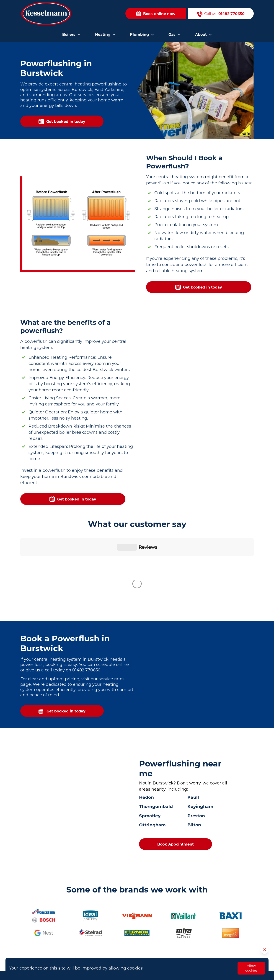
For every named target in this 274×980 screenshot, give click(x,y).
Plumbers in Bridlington (118, 929)
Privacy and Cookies (193, 958)
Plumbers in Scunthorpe (119, 957)
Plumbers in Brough (115, 936)
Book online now (156, 14)
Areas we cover (189, 930)
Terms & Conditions (192, 951)
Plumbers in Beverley (116, 922)
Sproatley (150, 740)
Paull (193, 722)
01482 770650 (49, 936)
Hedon (146, 722)
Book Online (186, 916)
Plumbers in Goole (114, 950)
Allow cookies (251, 968)
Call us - (221, 14)
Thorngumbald (156, 731)
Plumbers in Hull (112, 916)
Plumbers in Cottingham (119, 943)
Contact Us (185, 923)
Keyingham (200, 731)
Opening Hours (189, 944)
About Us (184, 937)
